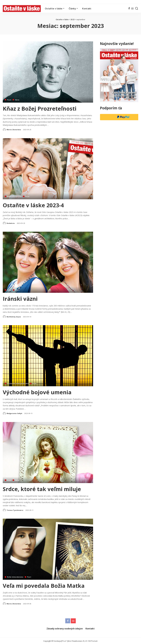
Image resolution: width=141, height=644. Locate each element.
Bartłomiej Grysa (14, 316)
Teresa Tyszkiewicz (15, 510)
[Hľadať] (137, 9)
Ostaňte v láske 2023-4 (34, 205)
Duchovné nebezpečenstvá (18, 383)
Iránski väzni (20, 298)
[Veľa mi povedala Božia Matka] (48, 549)
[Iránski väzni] (48, 262)
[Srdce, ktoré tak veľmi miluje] (48, 452)
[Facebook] (129, 9)
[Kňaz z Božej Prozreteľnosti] (48, 72)
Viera (17, 100)
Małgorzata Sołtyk (14, 413)
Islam (9, 290)
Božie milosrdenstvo (15, 576)
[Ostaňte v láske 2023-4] (48, 169)
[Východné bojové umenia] (48, 355)
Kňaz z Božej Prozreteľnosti (40, 108)
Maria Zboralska (14, 130)
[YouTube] (132, 9)
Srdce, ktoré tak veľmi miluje (42, 489)
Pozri (9, 100)
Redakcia (11, 223)
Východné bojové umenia (37, 392)
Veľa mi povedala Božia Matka (44, 585)
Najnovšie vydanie (14, 196)
